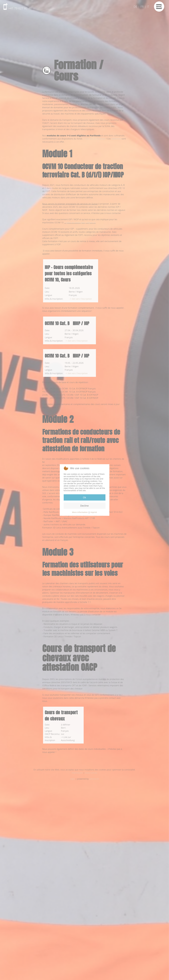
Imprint (94, 512)
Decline (84, 506)
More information (80, 512)
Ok (84, 497)
